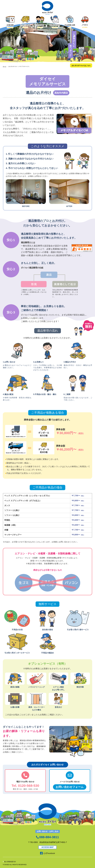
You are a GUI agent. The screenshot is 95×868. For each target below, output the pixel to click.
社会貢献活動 (70, 22)
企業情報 (10, 22)
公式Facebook (47, 853)
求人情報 (40, 22)
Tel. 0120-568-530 (25, 786)
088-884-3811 (49, 837)
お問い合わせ (55, 22)
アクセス (85, 22)
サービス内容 (25, 22)
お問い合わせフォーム (70, 787)
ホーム (5, 66)
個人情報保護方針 (9, 862)
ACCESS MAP (47, 847)
